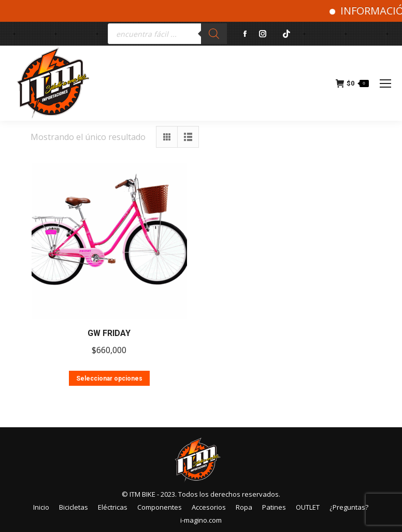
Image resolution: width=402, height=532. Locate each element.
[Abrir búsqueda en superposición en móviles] (167, 34)
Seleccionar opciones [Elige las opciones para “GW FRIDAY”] (109, 379)
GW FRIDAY (109, 333)
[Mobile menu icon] (385, 83)
